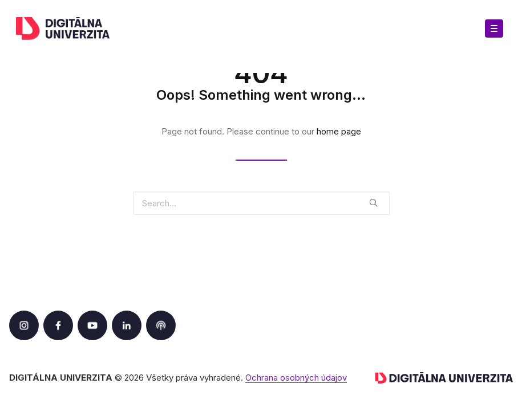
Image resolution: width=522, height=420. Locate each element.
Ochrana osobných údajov (296, 378)
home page (339, 131)
